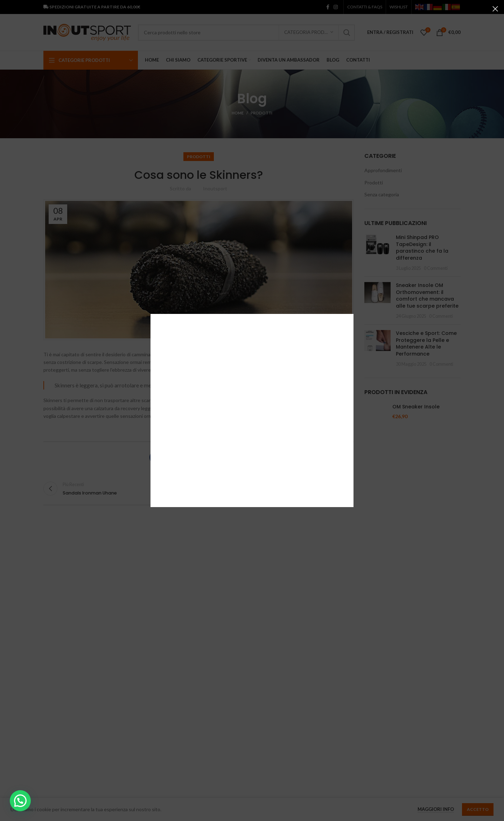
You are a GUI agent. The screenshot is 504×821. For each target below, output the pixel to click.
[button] (20, 801)
